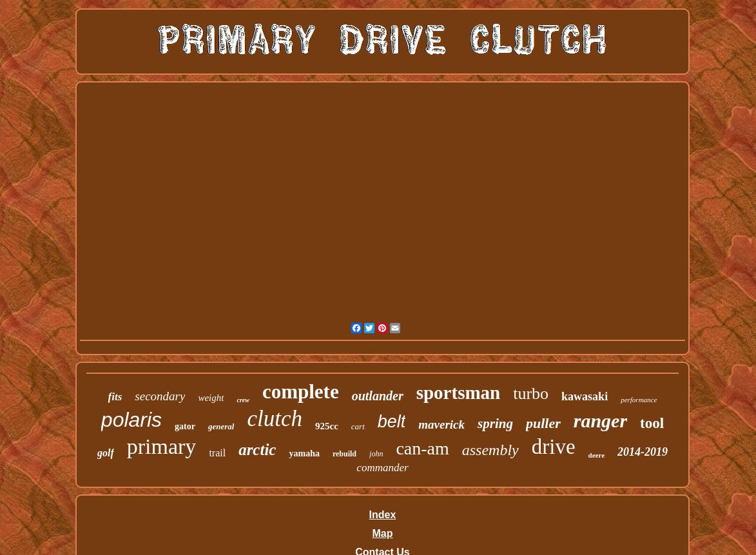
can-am (422, 448)
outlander (378, 396)
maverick (441, 424)
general (221, 426)
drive (554, 447)
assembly (490, 450)
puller (543, 423)
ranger (600, 421)
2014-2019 (643, 452)
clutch (275, 419)
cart (358, 426)
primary (162, 446)
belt (392, 422)
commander (382, 468)
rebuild (344, 454)
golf (106, 453)
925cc (327, 426)
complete (301, 392)
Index (383, 515)
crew (243, 400)
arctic (257, 450)
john (376, 454)
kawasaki (585, 396)
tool (652, 423)
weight (211, 398)
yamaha (304, 453)
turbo (531, 394)
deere (596, 455)
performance (639, 400)
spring (495, 424)
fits (115, 397)
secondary (160, 396)
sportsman (459, 393)
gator (185, 426)
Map (382, 533)
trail (217, 453)
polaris (131, 420)
